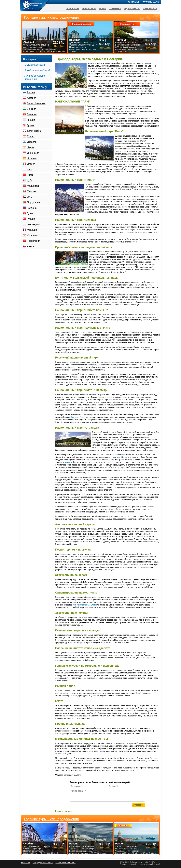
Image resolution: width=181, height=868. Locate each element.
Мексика (32, 191)
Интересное (150, 9)
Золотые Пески (78, 417)
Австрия (32, 98)
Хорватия (32, 235)
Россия (31, 92)
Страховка (115, 9)
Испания (32, 158)
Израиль (32, 142)
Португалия (33, 202)
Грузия (31, 125)
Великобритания (36, 103)
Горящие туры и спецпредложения (51, 819)
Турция (31, 219)
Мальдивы (33, 186)
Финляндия (33, 224)
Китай (30, 175)
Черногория (34, 241)
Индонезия (33, 153)
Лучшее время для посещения (35, 77)
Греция (31, 120)
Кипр (30, 169)
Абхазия (29, 42)
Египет (31, 136)
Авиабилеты (89, 9)
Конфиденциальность (43, 863)
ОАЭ (30, 197)
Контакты (133, 2)
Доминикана (34, 131)
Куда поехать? (132, 9)
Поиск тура (73, 9)
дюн (118, 457)
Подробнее (59, 848)
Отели (103, 9)
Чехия (30, 246)
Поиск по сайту (151, 2)
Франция (32, 230)
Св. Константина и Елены (85, 605)
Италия (31, 164)
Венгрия (32, 109)
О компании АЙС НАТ (66, 863)
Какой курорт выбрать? (37, 70)
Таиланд (32, 208)
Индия (31, 147)
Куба (30, 180)
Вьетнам (32, 114)
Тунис (30, 213)
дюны (67, 462)
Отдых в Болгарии (35, 65)
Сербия (28, 844)
